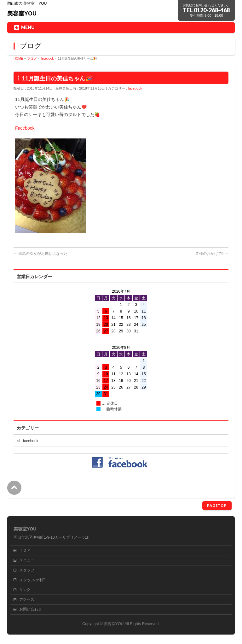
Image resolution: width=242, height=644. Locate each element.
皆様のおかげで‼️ (212, 254)
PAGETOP (217, 505)
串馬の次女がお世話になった (40, 254)
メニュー (27, 560)
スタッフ (27, 570)
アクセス (27, 600)
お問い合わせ (31, 609)
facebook (135, 88)
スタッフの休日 (32, 580)
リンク (25, 590)
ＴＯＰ (25, 550)
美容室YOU (22, 14)
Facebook (25, 128)
